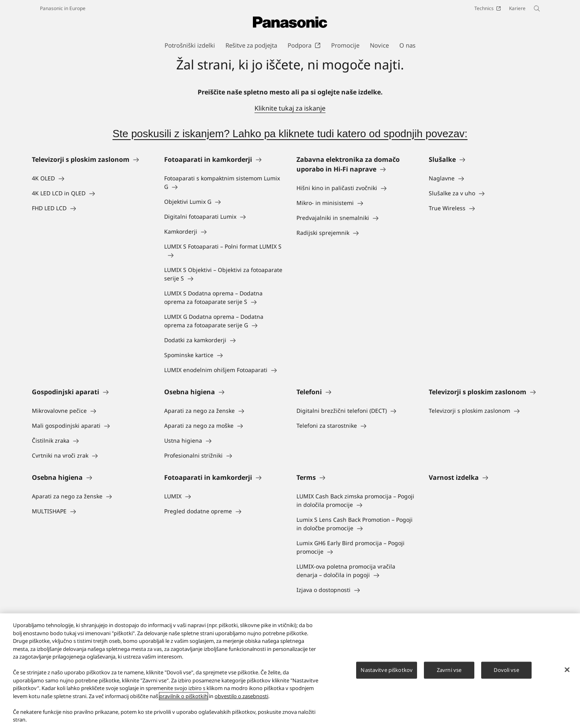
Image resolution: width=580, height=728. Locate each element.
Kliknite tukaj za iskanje (290, 108)
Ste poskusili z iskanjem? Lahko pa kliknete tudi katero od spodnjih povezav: (290, 134)
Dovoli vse (506, 670)
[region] (290, 671)
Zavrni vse (449, 670)
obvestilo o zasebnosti (241, 696)
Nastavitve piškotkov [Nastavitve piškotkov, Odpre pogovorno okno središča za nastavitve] (387, 670)
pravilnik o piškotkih (184, 696)
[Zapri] (567, 670)
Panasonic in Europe (63, 8)
